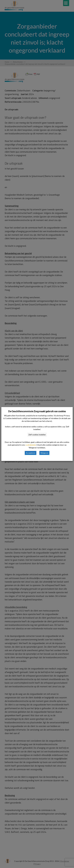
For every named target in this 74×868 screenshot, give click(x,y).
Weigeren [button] (44, 453)
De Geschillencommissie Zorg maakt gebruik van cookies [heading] (37, 411)
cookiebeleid (30, 445)
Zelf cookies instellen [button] (37, 435)
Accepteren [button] (31, 453)
